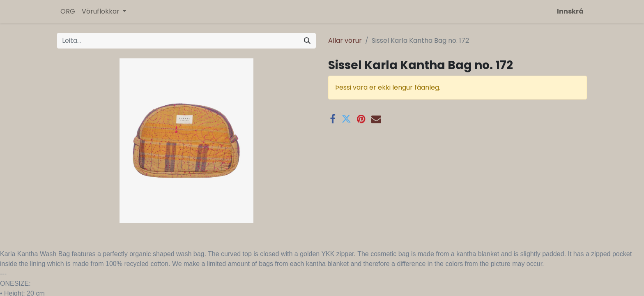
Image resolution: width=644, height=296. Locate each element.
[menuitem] (68, 12)
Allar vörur (345, 40)
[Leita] (307, 41)
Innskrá (570, 11)
